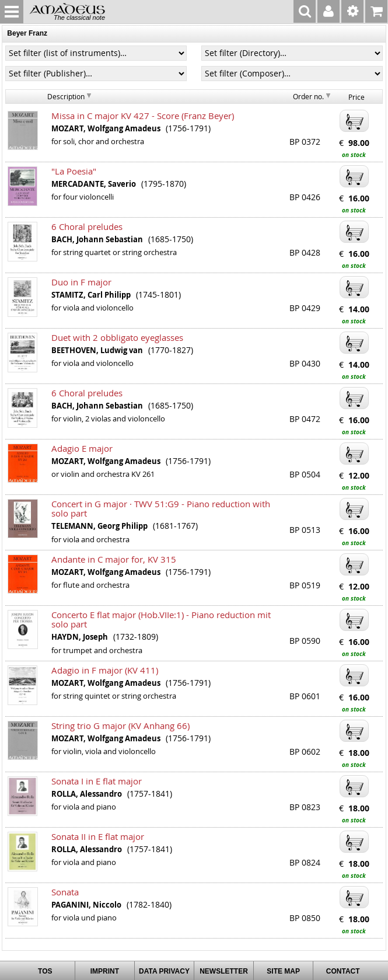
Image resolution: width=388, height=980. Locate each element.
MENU (12, 12)
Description (66, 96)
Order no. (308, 96)
